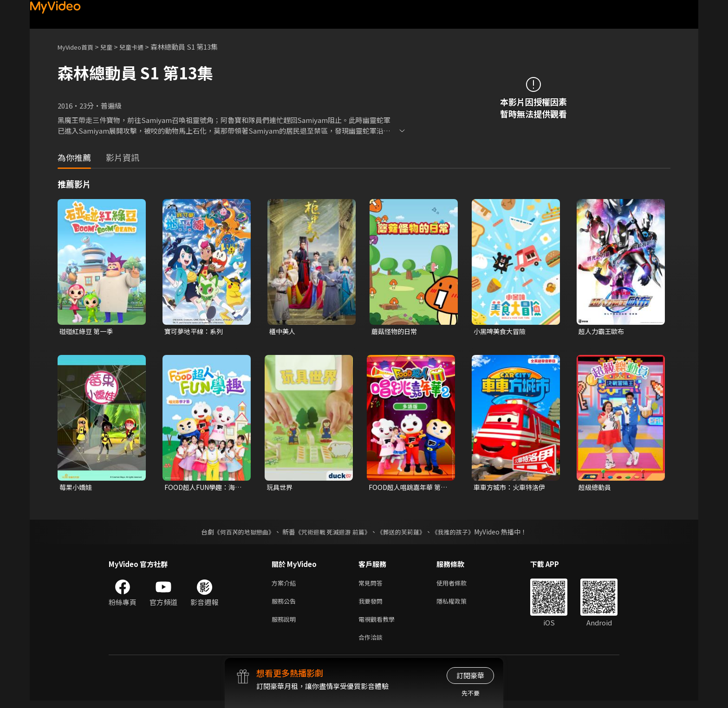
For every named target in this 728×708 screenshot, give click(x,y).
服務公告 (286, 605)
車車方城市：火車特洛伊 (512, 488)
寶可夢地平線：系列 (196, 331)
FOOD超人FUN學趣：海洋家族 (203, 489)
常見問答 (372, 585)
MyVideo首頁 (79, 47)
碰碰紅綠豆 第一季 (88, 331)
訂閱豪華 (470, 675)
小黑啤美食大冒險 (501, 331)
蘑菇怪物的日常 (396, 331)
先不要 (471, 693)
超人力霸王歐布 (603, 331)
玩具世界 (280, 488)
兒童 (114, 47)
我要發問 (372, 605)
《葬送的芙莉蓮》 (405, 534)
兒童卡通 (142, 47)
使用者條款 (459, 585)
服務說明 (286, 624)
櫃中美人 (283, 331)
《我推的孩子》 (460, 534)
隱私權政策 (459, 605)
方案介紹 (286, 585)
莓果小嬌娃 (77, 488)
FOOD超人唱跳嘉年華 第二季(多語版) (407, 489)
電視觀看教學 (379, 624)
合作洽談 (372, 644)
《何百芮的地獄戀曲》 (238, 534)
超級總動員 (596, 488)
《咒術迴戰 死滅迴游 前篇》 (332, 534)
